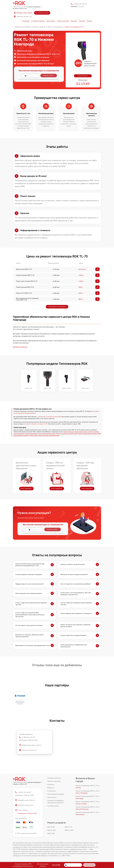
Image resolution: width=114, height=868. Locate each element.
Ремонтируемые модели (56, 794)
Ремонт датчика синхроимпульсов (49, 435)
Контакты (82, 21)
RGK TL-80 (51, 827)
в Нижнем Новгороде (34, 7)
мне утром (77, 7)
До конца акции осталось (43, 865)
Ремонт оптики (34, 435)
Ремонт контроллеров (85, 434)
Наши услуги (52, 797)
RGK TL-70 (68, 827)
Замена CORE (96, 434)
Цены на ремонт (83, 76)
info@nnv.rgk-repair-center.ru (30, 745)
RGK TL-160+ (69, 830)
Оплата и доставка (63, 21)
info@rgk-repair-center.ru (25, 800)
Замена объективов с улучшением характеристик (40, 434)
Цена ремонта (51, 21)
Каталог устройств (39, 21)
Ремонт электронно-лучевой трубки (67, 434)
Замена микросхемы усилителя (84, 432)
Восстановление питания (21, 435)
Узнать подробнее (26, 488)
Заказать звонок (42, 13)
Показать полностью (20, 347)
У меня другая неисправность (57, 307)
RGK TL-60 (51, 833)
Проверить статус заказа (23, 13)
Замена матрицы (69, 432)
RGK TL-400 (51, 830)
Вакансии (74, 21)
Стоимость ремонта (54, 778)
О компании (26, 21)
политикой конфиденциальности (52, 79)
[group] (20, 698)
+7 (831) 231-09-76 (80, 4)
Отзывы (90, 21)
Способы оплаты (53, 806)
